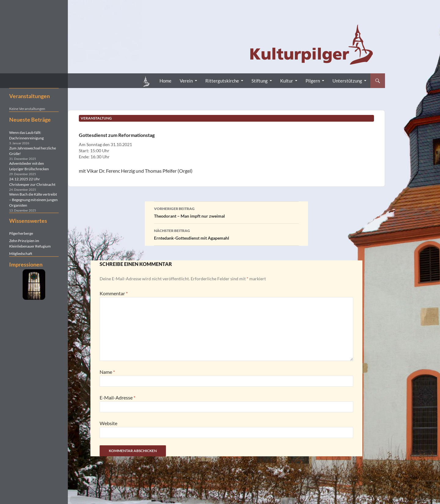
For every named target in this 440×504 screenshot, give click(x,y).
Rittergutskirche (222, 81)
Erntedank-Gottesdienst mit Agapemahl (226, 234)
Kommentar (114, 293)
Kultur (287, 81)
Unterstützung (347, 81)
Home (165, 81)
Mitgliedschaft (21, 254)
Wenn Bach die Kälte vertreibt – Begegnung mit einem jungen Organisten (33, 200)
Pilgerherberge (21, 233)
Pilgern (313, 81)
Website (108, 423)
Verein (186, 81)
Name (107, 372)
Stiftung (260, 81)
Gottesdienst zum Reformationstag (117, 135)
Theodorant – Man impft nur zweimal (226, 212)
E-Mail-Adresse (117, 397)
